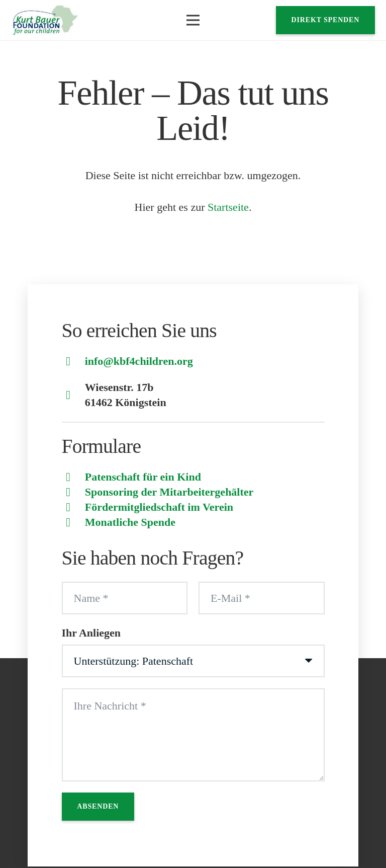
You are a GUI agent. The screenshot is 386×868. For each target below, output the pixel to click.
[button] (193, 20)
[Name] (125, 598)
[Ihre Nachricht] (193, 735)
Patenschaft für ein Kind (143, 477)
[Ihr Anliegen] (193, 661)
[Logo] (45, 20)
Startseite (228, 207)
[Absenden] (98, 807)
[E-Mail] (262, 598)
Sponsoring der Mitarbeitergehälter (169, 492)
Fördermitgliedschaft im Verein (159, 507)
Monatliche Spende (130, 522)
